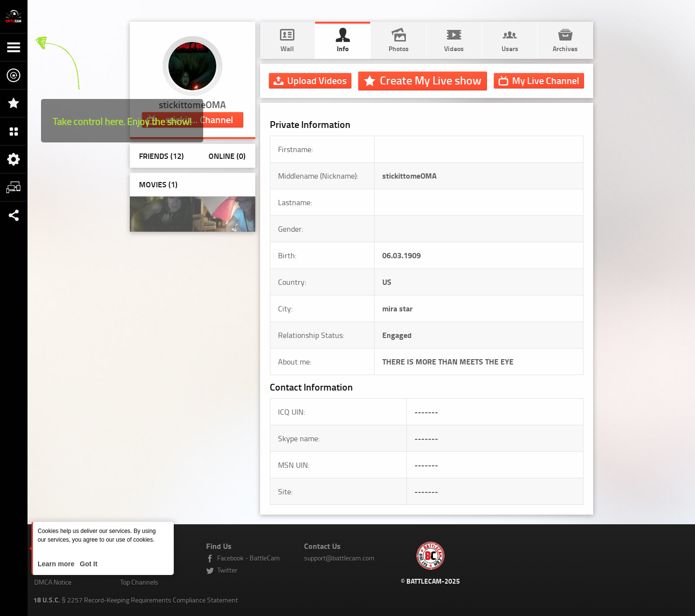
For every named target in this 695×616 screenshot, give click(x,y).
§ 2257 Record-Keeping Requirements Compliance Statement (136, 600)
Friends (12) (161, 156)
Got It (87, 564)
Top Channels (139, 582)
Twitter (227, 570)
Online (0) (227, 156)
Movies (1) (158, 184)
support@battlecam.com (339, 558)
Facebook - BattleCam (249, 558)
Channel (546, 80)
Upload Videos (317, 80)
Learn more (57, 564)
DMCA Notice (53, 582)
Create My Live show (431, 80)
